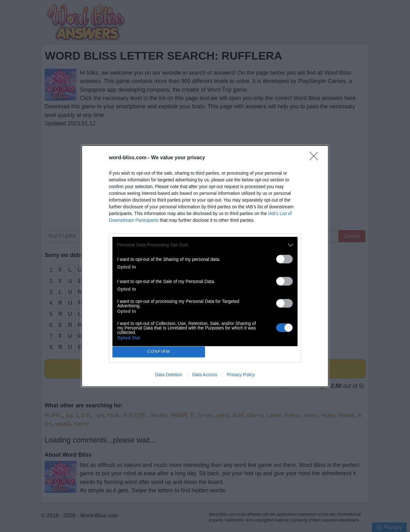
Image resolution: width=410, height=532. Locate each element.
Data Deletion (169, 375)
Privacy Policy (241, 375)
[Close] (316, 158)
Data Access (205, 375)
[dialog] (205, 266)
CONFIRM (159, 352)
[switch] (284, 259)
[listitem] (205, 245)
